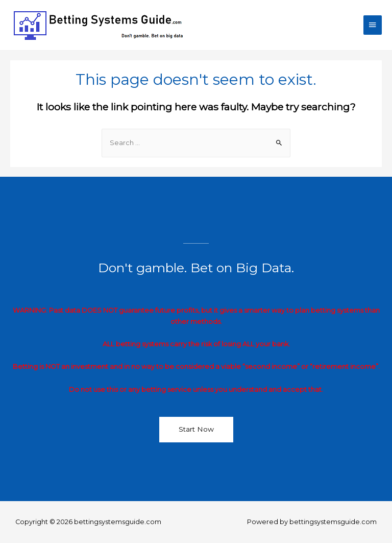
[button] (196, 430)
